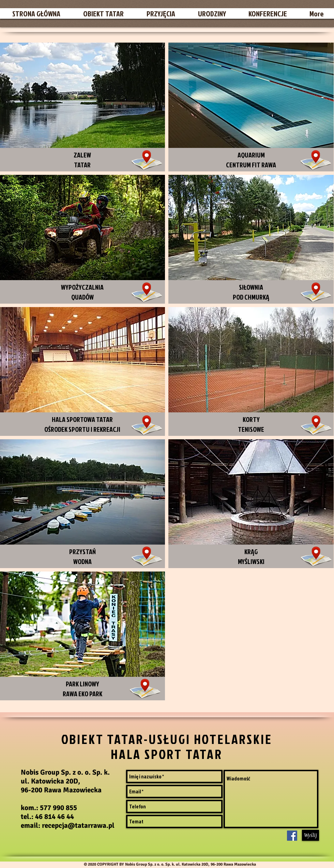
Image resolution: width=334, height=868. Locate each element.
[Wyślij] (310, 835)
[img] (251, 504)
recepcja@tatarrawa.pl (78, 825)
